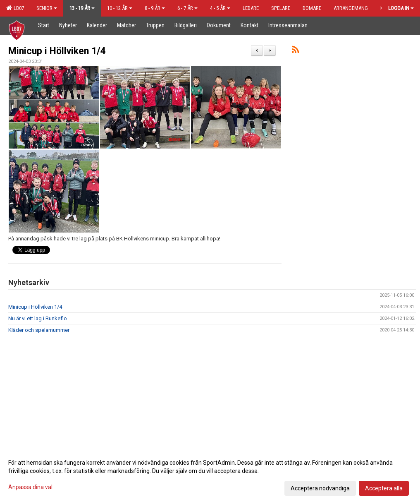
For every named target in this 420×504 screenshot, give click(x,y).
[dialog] (210, 475)
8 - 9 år (155, 8)
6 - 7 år (187, 8)
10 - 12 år (120, 8)
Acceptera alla (384, 488)
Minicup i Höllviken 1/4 (57, 51)
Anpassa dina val (30, 487)
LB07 (15, 8)
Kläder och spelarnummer (39, 330)
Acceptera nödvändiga (320, 488)
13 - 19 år (82, 8)
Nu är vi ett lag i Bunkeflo (38, 318)
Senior (47, 8)
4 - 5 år (220, 8)
